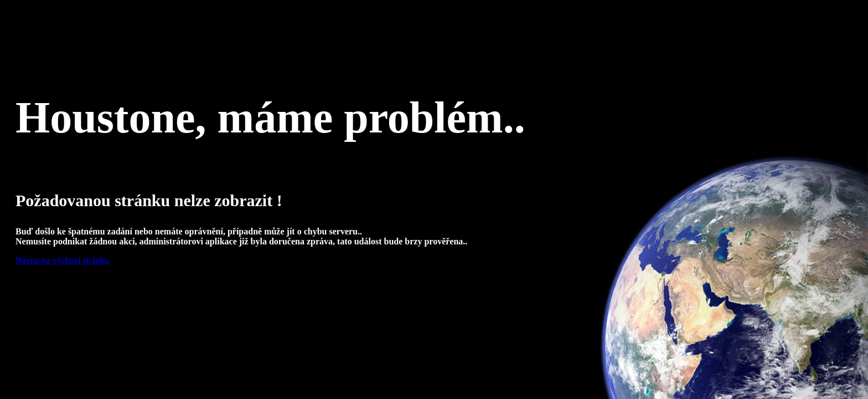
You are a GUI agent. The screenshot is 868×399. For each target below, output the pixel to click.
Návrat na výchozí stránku (62, 260)
